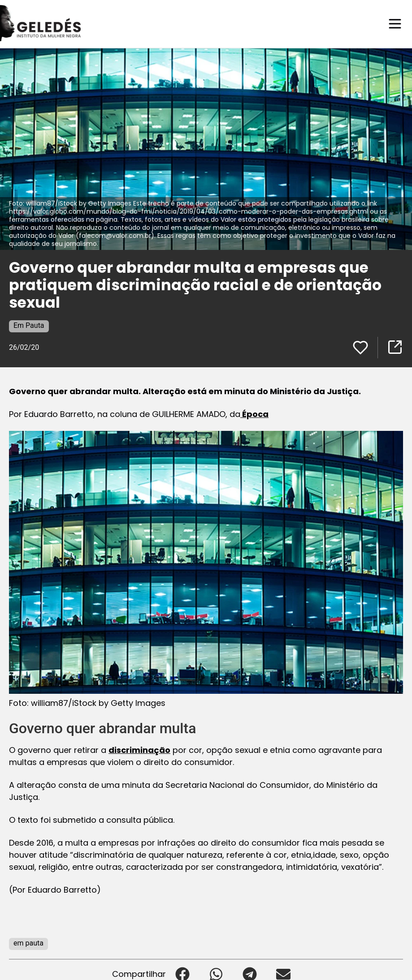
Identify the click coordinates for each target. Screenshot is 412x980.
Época (254, 414)
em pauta (28, 943)
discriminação (139, 750)
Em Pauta (29, 325)
